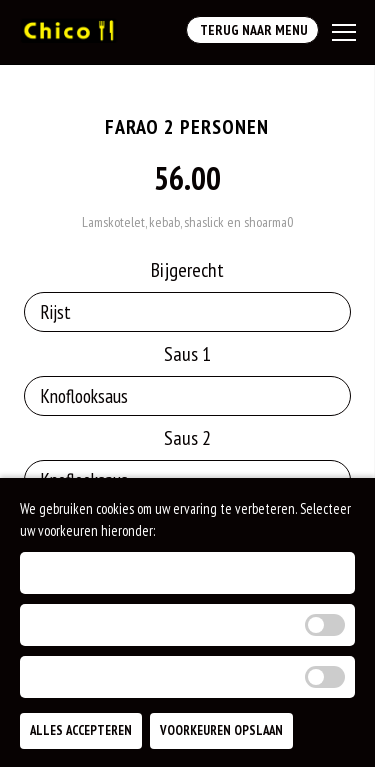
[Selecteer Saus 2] (188, 480)
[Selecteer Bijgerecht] (188, 312)
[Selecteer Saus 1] (188, 396)
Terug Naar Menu (252, 30)
